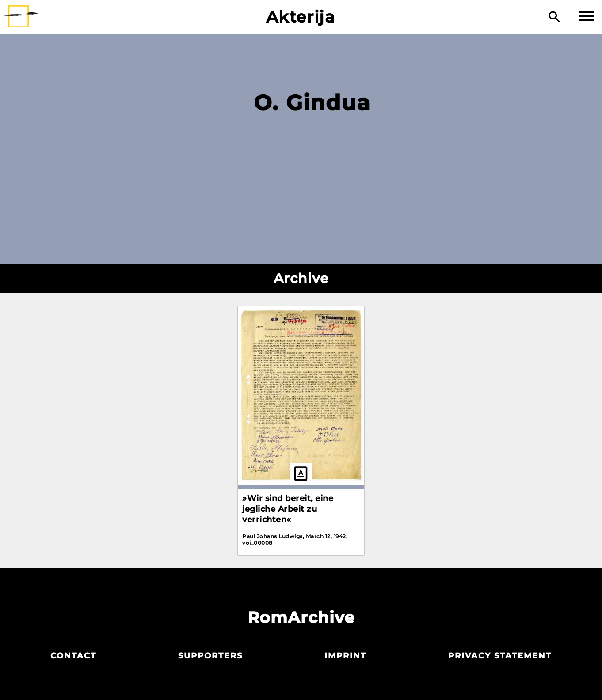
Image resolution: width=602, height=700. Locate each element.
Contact (73, 656)
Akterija (301, 17)
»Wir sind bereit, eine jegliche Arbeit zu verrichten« (288, 509)
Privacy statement (500, 656)
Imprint (345, 656)
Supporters (210, 656)
